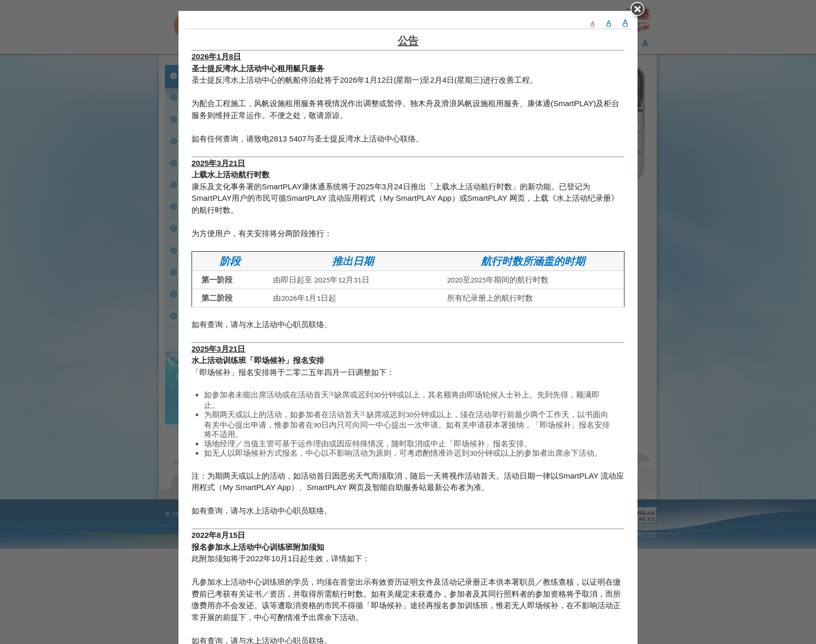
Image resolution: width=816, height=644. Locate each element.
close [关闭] (640, 11)
